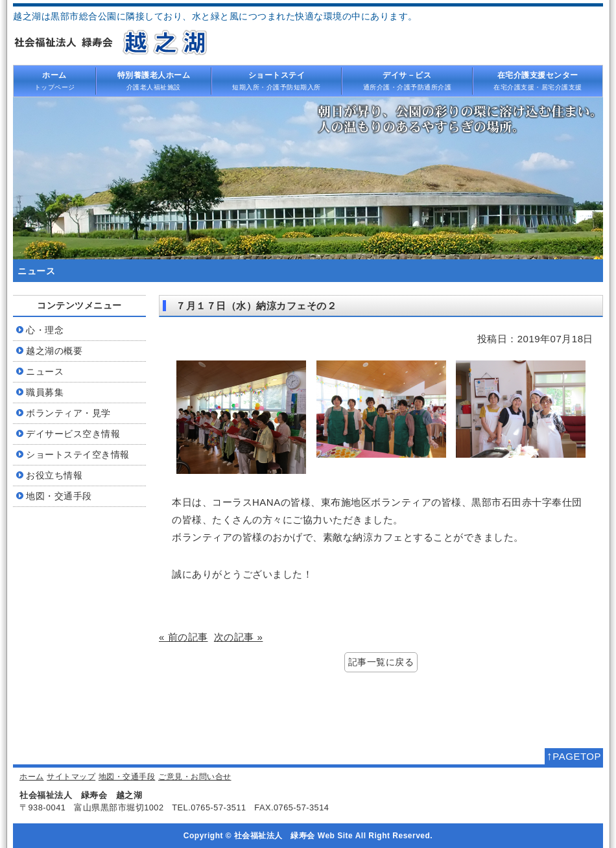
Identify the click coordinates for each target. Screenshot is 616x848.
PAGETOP (574, 756)
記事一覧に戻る (381, 662)
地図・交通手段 (127, 777)
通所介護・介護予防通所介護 (407, 80)
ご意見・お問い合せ (195, 777)
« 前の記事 (184, 637)
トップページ (54, 80)
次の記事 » (239, 637)
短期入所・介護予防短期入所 (277, 80)
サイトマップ (71, 777)
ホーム (32, 777)
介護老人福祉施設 (154, 80)
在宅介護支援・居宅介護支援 (538, 80)
